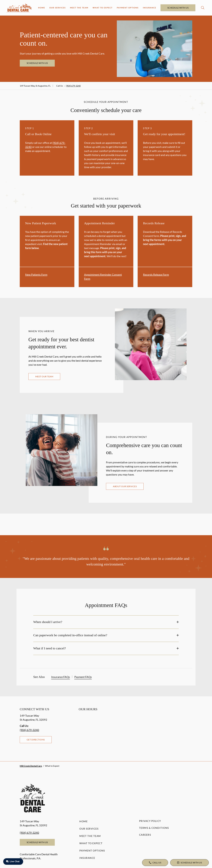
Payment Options (128, 8)
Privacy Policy (150, 821)
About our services (125, 486)
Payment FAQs (83, 677)
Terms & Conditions (154, 828)
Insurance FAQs (61, 677)
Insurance (150, 8)
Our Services (58, 8)
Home (42, 8)
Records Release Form (156, 274)
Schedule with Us (178, 8)
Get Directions (36, 740)
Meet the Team (79, 8)
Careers (145, 835)
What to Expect (103, 8)
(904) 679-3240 (73, 86)
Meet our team (44, 376)
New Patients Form (36, 274)
